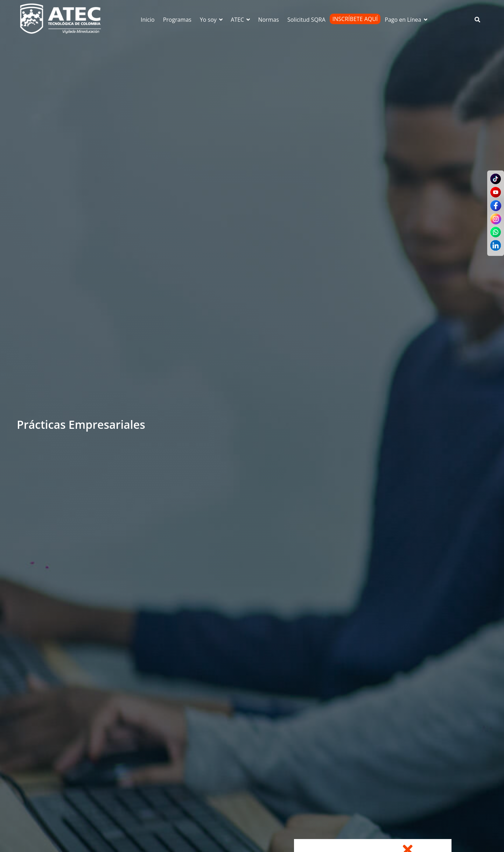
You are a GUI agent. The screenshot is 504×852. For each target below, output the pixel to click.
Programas (177, 20)
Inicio (148, 20)
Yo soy (212, 20)
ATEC (241, 20)
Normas (268, 20)
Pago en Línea (406, 20)
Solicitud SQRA (306, 20)
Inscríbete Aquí (355, 19)
